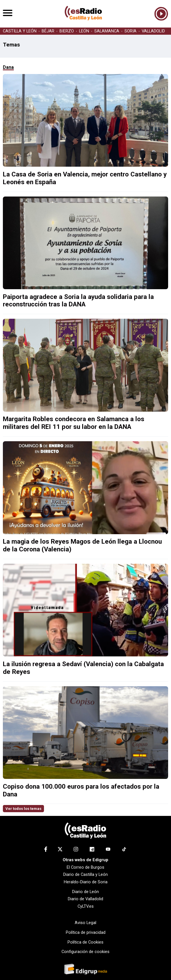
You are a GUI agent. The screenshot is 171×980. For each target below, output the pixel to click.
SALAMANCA (107, 31)
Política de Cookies (85, 942)
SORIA (130, 31)
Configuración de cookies (85, 952)
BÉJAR (48, 31)
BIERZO (67, 31)
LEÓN (84, 31)
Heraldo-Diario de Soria (86, 882)
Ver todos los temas (23, 809)
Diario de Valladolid (85, 899)
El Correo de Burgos (85, 867)
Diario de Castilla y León (85, 874)
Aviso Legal (85, 923)
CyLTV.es (86, 906)
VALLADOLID (153, 31)
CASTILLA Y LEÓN (20, 31)
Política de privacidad (86, 932)
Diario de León (85, 892)
